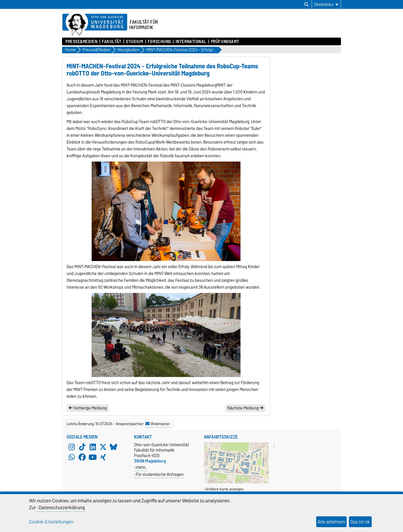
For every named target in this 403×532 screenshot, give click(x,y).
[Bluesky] (114, 447)
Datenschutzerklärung (62, 507)
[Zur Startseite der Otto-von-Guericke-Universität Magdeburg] (95, 25)
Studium (134, 42)
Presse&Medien (81, 42)
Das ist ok (360, 522)
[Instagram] (72, 447)
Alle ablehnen (331, 522)
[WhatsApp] (72, 457)
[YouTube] (93, 457)
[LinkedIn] (93, 447)
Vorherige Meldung (88, 408)
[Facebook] (82, 457)
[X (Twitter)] (103, 447)
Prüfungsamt (225, 42)
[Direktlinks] (326, 4)
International (191, 42)
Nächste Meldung (245, 408)
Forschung (159, 42)
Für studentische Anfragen (160, 474)
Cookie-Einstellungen (51, 522)
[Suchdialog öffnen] (306, 5)
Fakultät (112, 42)
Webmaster (158, 424)
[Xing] (103, 457)
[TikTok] (82, 447)
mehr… (142, 467)
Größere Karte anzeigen (225, 489)
